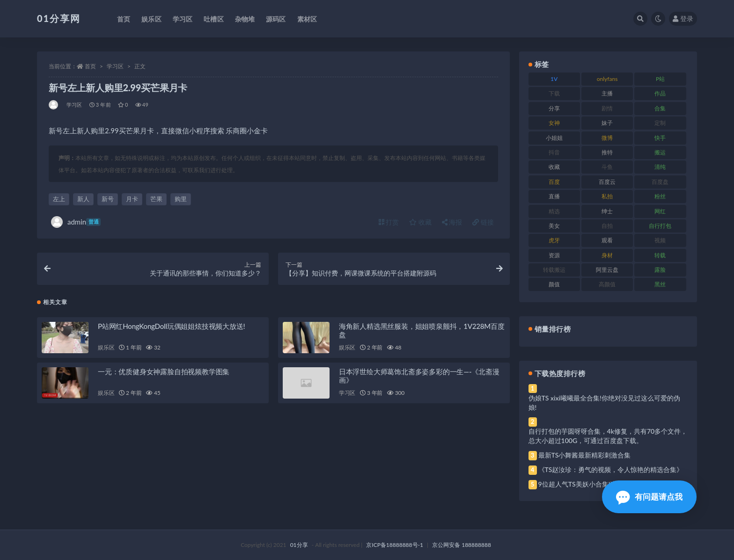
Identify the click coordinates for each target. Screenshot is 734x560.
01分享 (299, 545)
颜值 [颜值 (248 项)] (554, 284)
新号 (108, 199)
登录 (683, 18)
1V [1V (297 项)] (554, 79)
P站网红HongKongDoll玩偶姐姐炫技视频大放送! (171, 326)
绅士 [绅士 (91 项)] (607, 211)
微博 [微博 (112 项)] (607, 138)
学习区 (115, 66)
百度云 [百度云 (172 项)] (607, 182)
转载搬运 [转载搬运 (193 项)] (554, 270)
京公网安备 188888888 (462, 545)
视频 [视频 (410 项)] (660, 240)
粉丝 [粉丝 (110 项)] (660, 196)
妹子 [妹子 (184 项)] (607, 123)
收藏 (420, 222)
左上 (59, 199)
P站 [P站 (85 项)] (660, 79)
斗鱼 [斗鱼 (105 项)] (607, 167)
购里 (181, 199)
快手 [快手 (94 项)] (660, 138)
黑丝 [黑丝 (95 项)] (660, 284)
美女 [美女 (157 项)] (554, 226)
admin (76, 222)
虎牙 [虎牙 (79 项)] (554, 240)
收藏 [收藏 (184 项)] (554, 167)
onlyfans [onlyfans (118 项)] (607, 79)
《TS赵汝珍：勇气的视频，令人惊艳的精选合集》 (611, 469)
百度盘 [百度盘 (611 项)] (660, 182)
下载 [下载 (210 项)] (554, 93)
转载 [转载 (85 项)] (660, 255)
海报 (452, 222)
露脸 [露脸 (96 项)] (660, 270)
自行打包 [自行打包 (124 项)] (660, 226)
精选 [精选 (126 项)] (554, 211)
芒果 (156, 199)
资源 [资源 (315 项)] (554, 255)
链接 (483, 222)
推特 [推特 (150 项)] (607, 152)
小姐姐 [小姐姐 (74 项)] (554, 138)
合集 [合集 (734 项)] (660, 108)
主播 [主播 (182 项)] (607, 93)
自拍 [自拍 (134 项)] (607, 226)
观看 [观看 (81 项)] (607, 240)
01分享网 (59, 18)
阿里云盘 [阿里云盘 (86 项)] (607, 270)
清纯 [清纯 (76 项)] (660, 167)
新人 (83, 199)
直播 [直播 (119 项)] (554, 196)
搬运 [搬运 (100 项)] (660, 152)
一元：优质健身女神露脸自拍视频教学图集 (164, 371)
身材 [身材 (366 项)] (607, 255)
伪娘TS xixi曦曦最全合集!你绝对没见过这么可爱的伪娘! (604, 403)
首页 (90, 66)
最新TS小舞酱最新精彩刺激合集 (585, 455)
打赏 (389, 222)
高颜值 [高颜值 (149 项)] (607, 284)
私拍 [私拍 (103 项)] (607, 196)
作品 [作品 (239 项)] (660, 93)
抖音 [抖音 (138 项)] (554, 152)
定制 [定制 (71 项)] (660, 123)
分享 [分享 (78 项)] (554, 108)
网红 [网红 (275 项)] (660, 211)
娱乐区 (106, 347)
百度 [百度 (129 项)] (554, 182)
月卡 (132, 199)
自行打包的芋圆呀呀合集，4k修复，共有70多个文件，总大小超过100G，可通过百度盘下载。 (608, 436)
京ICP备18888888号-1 (395, 545)
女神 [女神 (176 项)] (554, 123)
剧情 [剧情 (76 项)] (607, 108)
